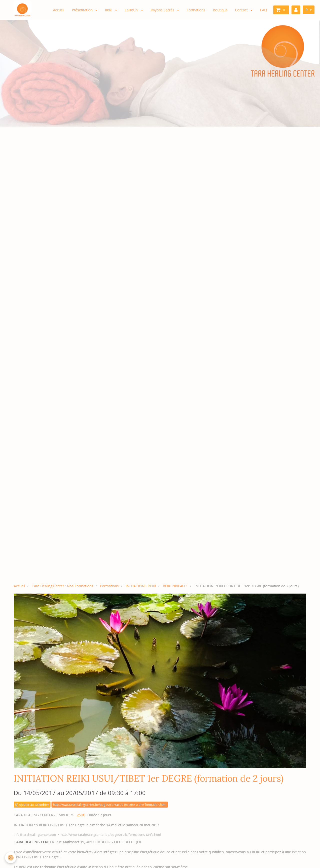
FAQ (263, 10)
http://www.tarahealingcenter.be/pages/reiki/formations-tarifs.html (111, 835)
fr (307, 10)
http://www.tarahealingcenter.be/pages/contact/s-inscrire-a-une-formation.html (110, 805)
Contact (242, 10)
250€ (81, 815)
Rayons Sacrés (163, 10)
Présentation (83, 10)
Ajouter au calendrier (32, 805)
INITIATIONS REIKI (141, 586)
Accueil (59, 10)
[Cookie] (11, 858)
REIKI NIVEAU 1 (175, 586)
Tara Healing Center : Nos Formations (62, 586)
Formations (196, 10)
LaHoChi (132, 10)
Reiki (109, 10)
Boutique (220, 10)
